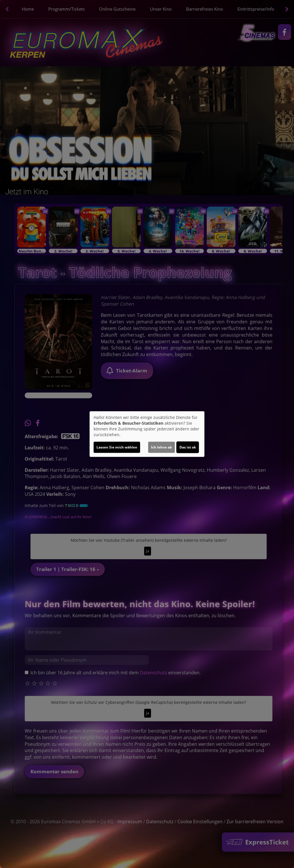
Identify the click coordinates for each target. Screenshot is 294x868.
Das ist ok (188, 447)
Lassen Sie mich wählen (117, 447)
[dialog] (147, 434)
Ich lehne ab (161, 447)
